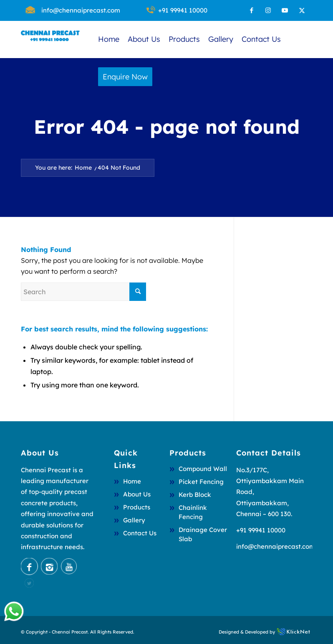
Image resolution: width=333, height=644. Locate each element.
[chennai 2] (50, 39)
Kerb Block (195, 495)
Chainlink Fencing (193, 512)
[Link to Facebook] (251, 10)
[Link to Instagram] (268, 10)
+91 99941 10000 (183, 10)
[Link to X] (302, 10)
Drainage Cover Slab (203, 534)
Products (137, 507)
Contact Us (140, 533)
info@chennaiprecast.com (81, 10)
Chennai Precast (70, 632)
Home (132, 481)
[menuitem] (81, 10)
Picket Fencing (201, 482)
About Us (137, 494)
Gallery (134, 520)
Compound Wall (203, 469)
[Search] (83, 292)
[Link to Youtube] (285, 10)
